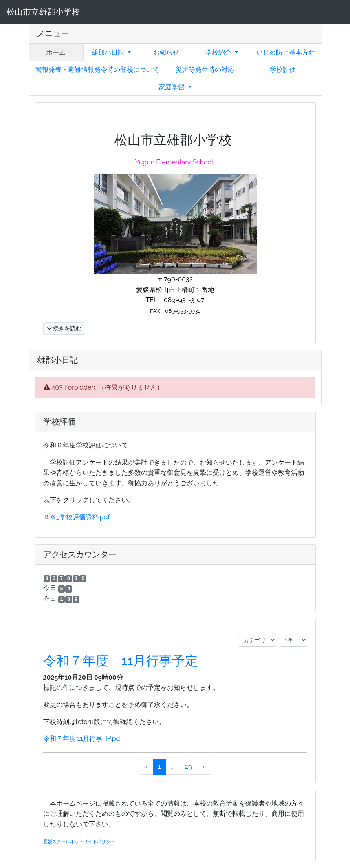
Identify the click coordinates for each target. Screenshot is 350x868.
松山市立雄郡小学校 (43, 12)
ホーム (56, 52)
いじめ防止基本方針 (286, 52)
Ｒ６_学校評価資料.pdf (77, 517)
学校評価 (283, 70)
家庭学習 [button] (172, 87)
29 (189, 767)
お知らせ (166, 52)
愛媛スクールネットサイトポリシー (79, 841)
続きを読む (64, 328)
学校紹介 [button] (219, 52)
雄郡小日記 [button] (109, 52)
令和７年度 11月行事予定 (121, 661)
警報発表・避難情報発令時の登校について (97, 70)
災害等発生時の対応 (205, 70)
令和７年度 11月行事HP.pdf (83, 738)
